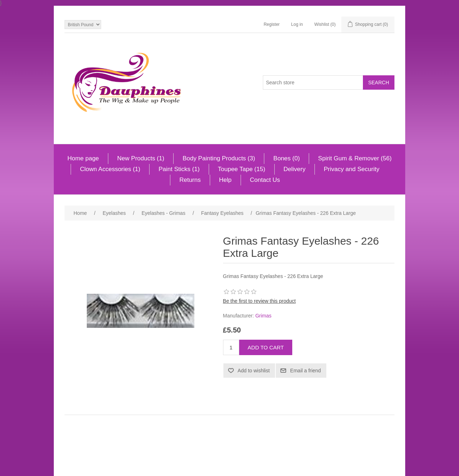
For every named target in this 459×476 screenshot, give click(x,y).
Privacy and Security (352, 169)
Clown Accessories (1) (110, 169)
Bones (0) (287, 158)
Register (272, 24)
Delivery (295, 169)
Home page (83, 158)
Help (225, 180)
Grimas (263, 316)
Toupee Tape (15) (242, 169)
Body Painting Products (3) (219, 158)
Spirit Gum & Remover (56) (355, 158)
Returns (190, 180)
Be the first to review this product (259, 301)
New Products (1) (141, 158)
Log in (297, 24)
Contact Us (265, 180)
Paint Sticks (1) (179, 169)
